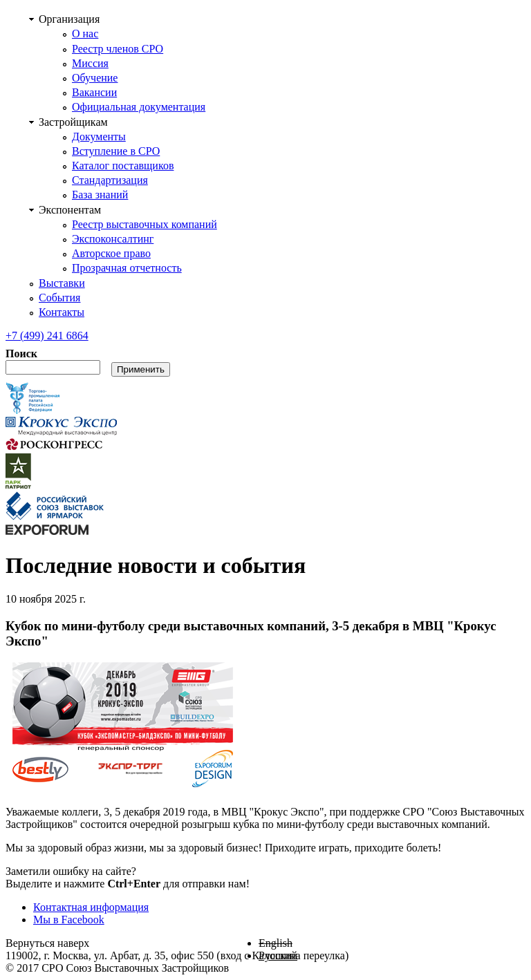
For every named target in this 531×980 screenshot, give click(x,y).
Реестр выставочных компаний (145, 224)
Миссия (90, 63)
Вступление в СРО (116, 151)
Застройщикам (73, 122)
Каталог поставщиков (123, 166)
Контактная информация (91, 907)
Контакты (62, 312)
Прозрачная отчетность (127, 268)
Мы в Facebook (69, 920)
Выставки (62, 283)
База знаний (100, 195)
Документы (99, 136)
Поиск (21, 354)
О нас (85, 34)
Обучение (95, 78)
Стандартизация (110, 180)
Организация (69, 19)
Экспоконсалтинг (113, 239)
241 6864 (47, 336)
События (59, 298)
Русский (278, 955)
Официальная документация (139, 107)
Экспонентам (70, 210)
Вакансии (94, 92)
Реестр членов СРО (118, 49)
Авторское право (111, 253)
